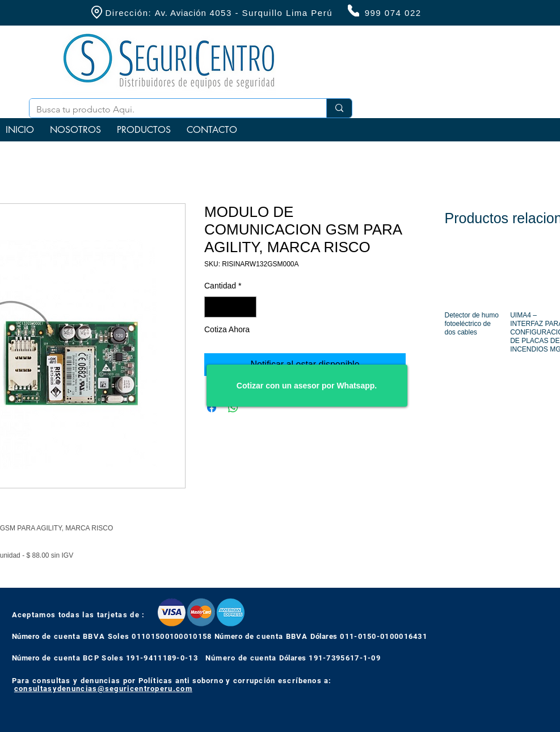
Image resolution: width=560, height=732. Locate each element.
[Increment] (248, 307)
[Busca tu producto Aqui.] (169, 110)
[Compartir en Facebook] (212, 408)
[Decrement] (213, 307)
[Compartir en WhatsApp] (233, 408)
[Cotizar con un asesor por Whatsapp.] (307, 386)
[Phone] (353, 11)
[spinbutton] (230, 307)
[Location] (97, 12)
